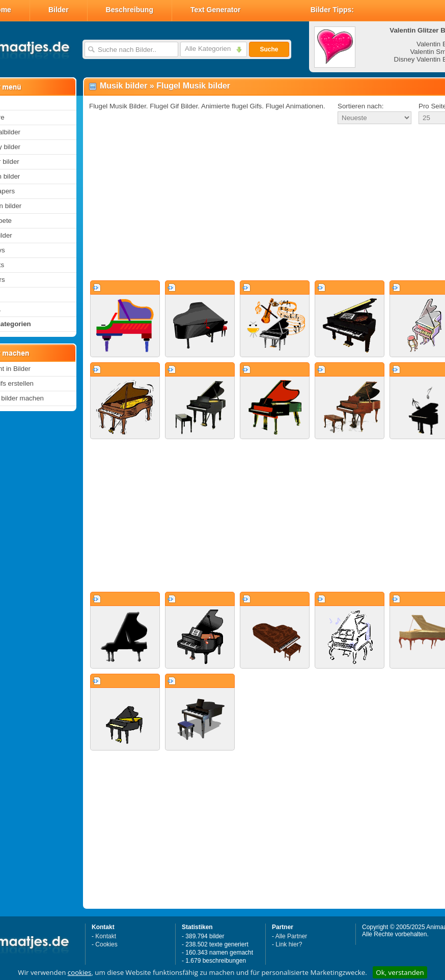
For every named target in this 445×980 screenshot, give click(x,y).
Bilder (59, 10)
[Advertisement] (254, 203)
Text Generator (216, 10)
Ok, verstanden (400, 972)
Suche (269, 49)
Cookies (106, 944)
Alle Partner (291, 936)
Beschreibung (130, 10)
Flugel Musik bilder (193, 86)
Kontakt (106, 936)
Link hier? (289, 944)
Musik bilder (123, 86)
